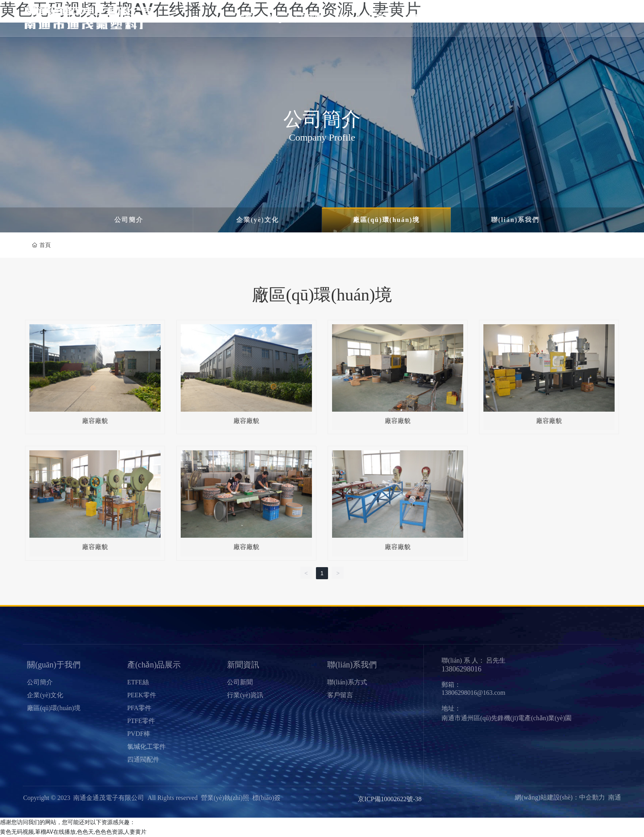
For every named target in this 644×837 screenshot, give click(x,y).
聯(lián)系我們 (515, 220)
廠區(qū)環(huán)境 (386, 220)
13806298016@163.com (473, 692)
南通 (615, 797)
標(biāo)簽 (266, 798)
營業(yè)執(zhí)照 (225, 798)
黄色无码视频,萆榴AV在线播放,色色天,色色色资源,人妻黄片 (73, 831)
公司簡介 (129, 220)
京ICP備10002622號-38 (390, 799)
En (595, 18)
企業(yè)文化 (258, 220)
